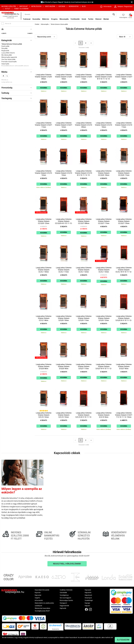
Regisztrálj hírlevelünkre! (67, 564)
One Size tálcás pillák (8, 59)
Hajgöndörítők (64, 606)
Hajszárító (88, 593)
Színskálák (63, 593)
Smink (84, 19)
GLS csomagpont (65, 598)
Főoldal (37, 24)
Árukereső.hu (56, 629)
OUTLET (8, 9)
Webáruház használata (42, 608)
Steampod (88, 598)
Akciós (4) (8, 24)
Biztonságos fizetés (66, 600)
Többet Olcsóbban (21, 9)
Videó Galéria (50, 6)
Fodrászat (27, 19)
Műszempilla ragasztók (9, 57)
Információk (39, 600)
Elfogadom (123, 640)
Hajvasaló (88, 590)
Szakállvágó (89, 600)
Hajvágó (87, 603)
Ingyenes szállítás (9, 6)
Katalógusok (36, 6)
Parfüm (91, 19)
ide (112, 638)
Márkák (106, 19)
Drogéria (54, 19)
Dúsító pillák (5, 46)
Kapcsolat (24, 6)
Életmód (98, 19)
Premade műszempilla (9, 62)
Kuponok (62, 6)
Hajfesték (63, 608)
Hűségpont (63, 603)
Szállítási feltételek (66, 590)
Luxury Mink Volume (8, 53)
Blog (84, 6)
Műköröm (46, 19)
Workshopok (74, 6)
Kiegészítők (5, 51)
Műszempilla (64, 19)
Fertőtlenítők (75, 19)
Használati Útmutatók (42, 590)
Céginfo (37, 598)
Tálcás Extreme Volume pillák (12, 44)
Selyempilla (5, 64)
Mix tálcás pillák (7, 55)
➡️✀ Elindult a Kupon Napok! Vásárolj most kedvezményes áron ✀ (67, 2)
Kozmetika (36, 19)
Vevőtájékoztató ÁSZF (42, 611)
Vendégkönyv (64, 595)
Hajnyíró (87, 606)
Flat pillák (5, 48)
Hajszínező (88, 595)
